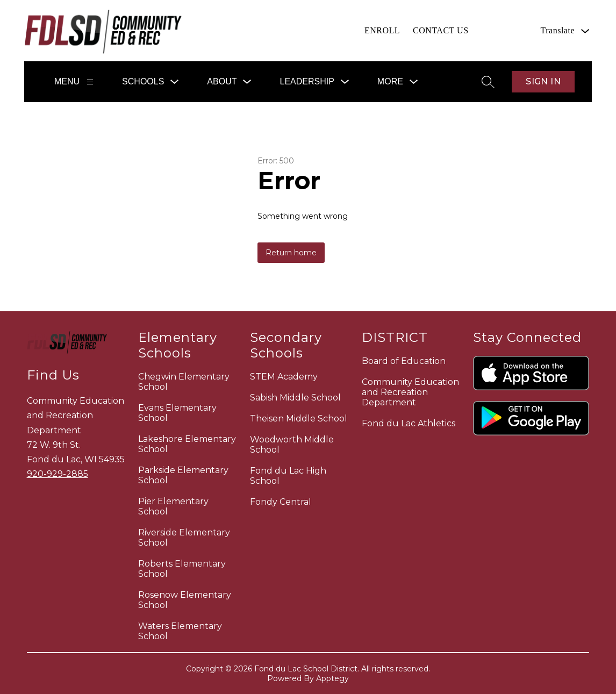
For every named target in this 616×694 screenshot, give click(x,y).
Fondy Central (281, 502)
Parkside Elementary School (183, 475)
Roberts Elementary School (182, 569)
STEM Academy (284, 377)
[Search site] (488, 82)
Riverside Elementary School (184, 538)
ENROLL (382, 30)
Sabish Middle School (295, 398)
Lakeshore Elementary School (187, 444)
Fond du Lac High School (288, 476)
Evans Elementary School (177, 413)
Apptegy (332, 678)
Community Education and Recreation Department (410, 392)
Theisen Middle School (299, 418)
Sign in (543, 81)
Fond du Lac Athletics (409, 423)
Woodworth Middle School (292, 445)
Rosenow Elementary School (185, 600)
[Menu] (90, 82)
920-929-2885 (58, 474)
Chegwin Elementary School (184, 382)
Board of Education (404, 361)
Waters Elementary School (180, 631)
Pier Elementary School (173, 506)
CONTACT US (440, 30)
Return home (291, 253)
